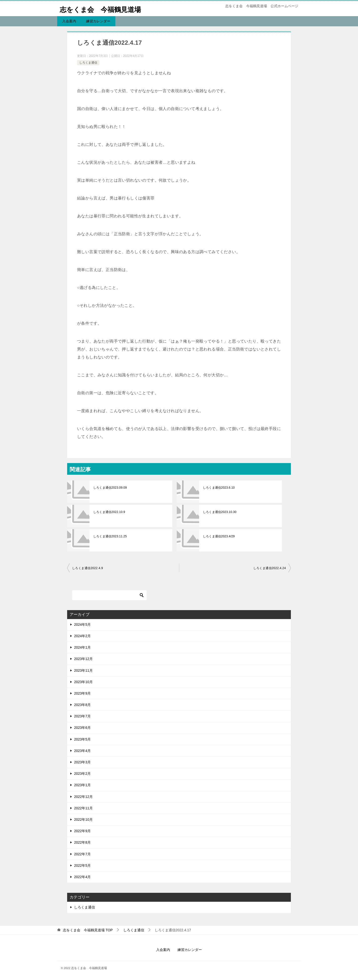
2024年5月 (82, 625)
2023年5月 (82, 739)
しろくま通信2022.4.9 (88, 568)
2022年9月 (82, 831)
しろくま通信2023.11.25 (110, 536)
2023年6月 (82, 728)
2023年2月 (82, 774)
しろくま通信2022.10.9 (109, 512)
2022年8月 (82, 842)
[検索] (109, 595)
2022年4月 (82, 877)
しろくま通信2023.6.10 (218, 488)
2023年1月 (82, 785)
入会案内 (69, 21)
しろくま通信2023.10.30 (219, 512)
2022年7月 (82, 854)
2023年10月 (83, 682)
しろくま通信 (88, 63)
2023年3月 (82, 762)
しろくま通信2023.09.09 (110, 488)
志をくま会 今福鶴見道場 (105, 9)
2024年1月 (82, 647)
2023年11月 (83, 670)
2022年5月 (82, 865)
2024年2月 (82, 636)
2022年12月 (83, 797)
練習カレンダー (98, 21)
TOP (88, 930)
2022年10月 (83, 820)
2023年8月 (82, 705)
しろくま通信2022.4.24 (270, 568)
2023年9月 (82, 693)
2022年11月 (83, 808)
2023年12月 (83, 659)
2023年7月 (82, 716)
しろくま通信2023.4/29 (218, 536)
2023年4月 (82, 751)
